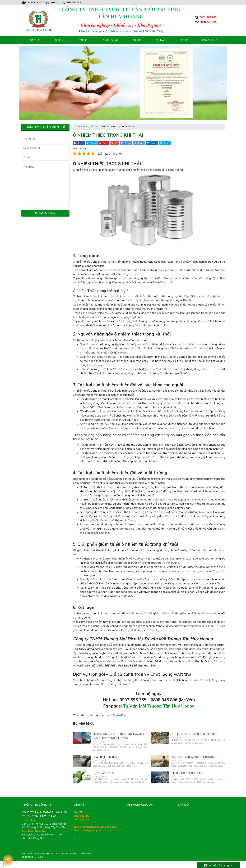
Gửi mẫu (161, 40)
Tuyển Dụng (110, 40)
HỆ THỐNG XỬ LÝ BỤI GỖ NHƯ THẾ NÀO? (194, 734)
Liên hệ (184, 40)
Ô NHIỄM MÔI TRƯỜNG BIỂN (186, 773)
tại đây (121, 715)
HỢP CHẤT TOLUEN (104, 773)
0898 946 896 (81, 816)
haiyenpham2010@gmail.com (41, 2)
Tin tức (137, 40)
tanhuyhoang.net (91, 830)
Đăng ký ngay (45, 213)
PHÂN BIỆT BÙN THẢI (105, 757)
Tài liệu (84, 40)
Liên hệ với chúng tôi (218, 865)
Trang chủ (82, 127)
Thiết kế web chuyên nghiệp (60, 857)
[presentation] (24, 84)
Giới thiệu (35, 40)
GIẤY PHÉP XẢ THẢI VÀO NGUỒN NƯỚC (194, 757)
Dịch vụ (60, 40)
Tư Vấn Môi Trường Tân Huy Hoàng (159, 706)
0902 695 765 (71, 2)
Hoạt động (210, 40)
